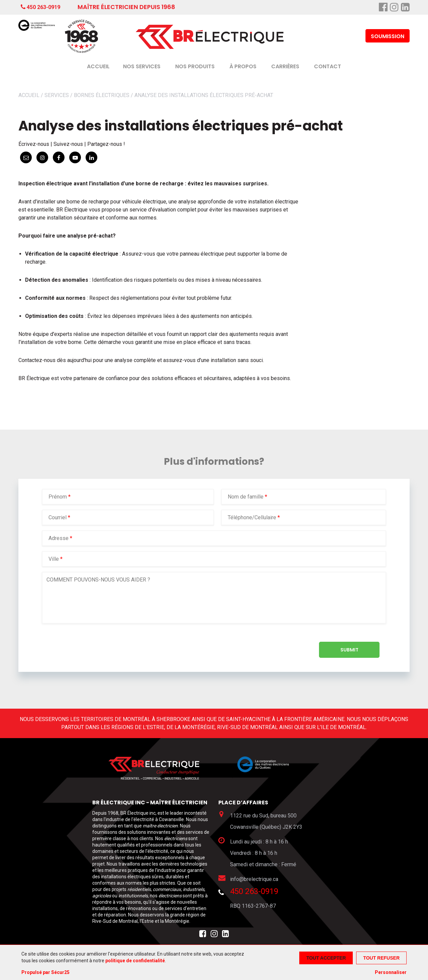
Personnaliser (391, 972)
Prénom (58, 497)
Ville (54, 559)
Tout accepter (326, 958)
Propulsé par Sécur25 (45, 972)
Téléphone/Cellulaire (252, 517)
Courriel (58, 517)
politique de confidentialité (135, 961)
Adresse (59, 538)
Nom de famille (246, 497)
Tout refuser (381, 958)
